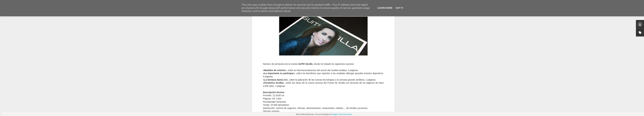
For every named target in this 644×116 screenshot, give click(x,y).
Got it (400, 8)
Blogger (334, 114)
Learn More (385, 8)
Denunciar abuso (345, 114)
